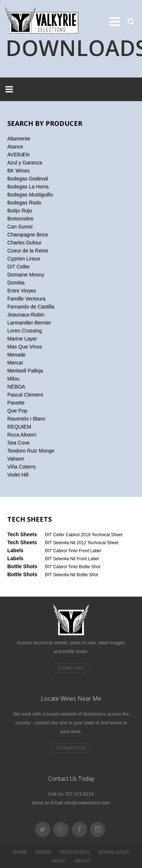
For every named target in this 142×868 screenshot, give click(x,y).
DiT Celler (19, 267)
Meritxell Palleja (25, 371)
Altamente (19, 139)
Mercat (15, 363)
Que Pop (17, 411)
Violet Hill (18, 475)
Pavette (16, 403)
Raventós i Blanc (26, 419)
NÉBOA (16, 387)
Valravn (16, 459)
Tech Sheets (22, 534)
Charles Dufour (24, 243)
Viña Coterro (21, 467)
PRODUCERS (74, 852)
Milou (13, 379)
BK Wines (18, 171)
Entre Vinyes (22, 291)
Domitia (16, 283)
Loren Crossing (25, 331)
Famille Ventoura (26, 299)
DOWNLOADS (114, 852)
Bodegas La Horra (28, 187)
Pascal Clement (25, 395)
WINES (43, 852)
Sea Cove (18, 443)
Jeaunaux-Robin (26, 315)
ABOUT (82, 861)
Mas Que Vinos (25, 347)
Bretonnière (20, 219)
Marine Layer (22, 339)
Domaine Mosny (26, 275)
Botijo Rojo (20, 211)
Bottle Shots (22, 566)
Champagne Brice (28, 235)
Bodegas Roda (24, 203)
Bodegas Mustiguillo (30, 195)
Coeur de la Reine (28, 251)
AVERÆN (18, 155)
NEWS (58, 861)
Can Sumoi (20, 227)
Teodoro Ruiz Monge (31, 451)
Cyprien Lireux (24, 259)
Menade (17, 355)
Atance (15, 147)
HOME (20, 852)
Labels (15, 550)
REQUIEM (19, 427)
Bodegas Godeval (27, 179)
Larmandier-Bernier (29, 323)
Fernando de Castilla (31, 307)
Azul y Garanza (25, 163)
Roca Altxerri (22, 435)
